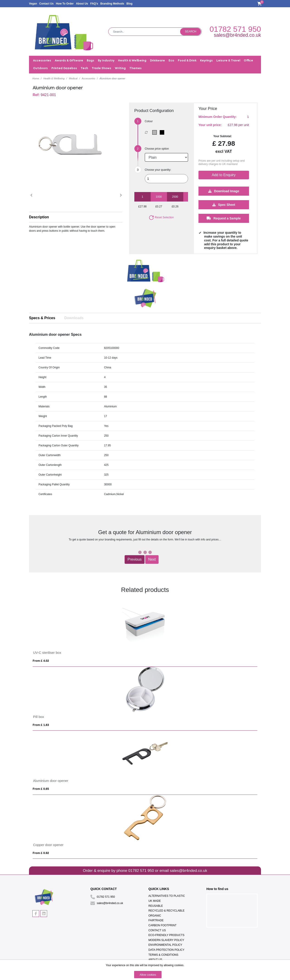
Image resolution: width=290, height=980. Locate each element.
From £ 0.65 (41, 789)
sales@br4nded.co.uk (237, 35)
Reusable (156, 906)
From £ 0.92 (41, 853)
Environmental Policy (165, 945)
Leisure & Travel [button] (228, 61)
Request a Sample (224, 218)
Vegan (33, 4)
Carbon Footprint (162, 925)
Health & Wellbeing (54, 78)
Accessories (88, 78)
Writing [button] (120, 68)
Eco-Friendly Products (166, 935)
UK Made (155, 901)
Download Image (224, 191)
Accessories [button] (42, 61)
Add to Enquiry (224, 175)
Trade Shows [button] (101, 68)
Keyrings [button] (206, 61)
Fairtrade (156, 920)
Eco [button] (171, 61)
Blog (129, 4)
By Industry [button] (106, 61)
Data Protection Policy (166, 950)
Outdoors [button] (40, 68)
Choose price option (157, 149)
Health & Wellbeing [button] (132, 61)
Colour (149, 121)
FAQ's (94, 4)
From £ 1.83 (41, 725)
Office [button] (248, 61)
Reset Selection (161, 217)
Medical (73, 78)
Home (36, 78)
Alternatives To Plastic (167, 896)
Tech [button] (84, 68)
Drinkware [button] (157, 61)
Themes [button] (135, 68)
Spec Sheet (224, 205)
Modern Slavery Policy (166, 940)
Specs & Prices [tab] (42, 318)
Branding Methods (112, 4)
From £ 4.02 (41, 661)
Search (191, 32)
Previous (135, 559)
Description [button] (39, 217)
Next (152, 559)
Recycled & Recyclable (166, 911)
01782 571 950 (235, 29)
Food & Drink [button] (187, 61)
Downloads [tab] (74, 318)
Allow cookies (148, 975)
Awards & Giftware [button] (69, 61)
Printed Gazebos (64, 68)
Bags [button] (91, 61)
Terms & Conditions (163, 955)
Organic (155, 916)
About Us (82, 4)
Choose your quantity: (158, 170)
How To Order (65, 4)
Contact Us (46, 4)
